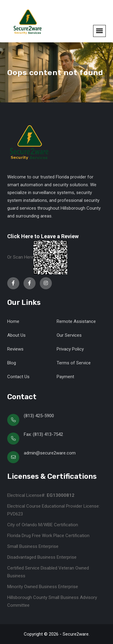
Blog (12, 363)
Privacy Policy (70, 349)
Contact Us (18, 377)
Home (13, 321)
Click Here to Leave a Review (43, 236)
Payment (65, 377)
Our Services (69, 335)
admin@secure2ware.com (50, 453)
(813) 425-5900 (39, 416)
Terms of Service (74, 363)
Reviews (15, 349)
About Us (16, 335)
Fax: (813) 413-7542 (43, 434)
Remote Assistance (76, 321)
